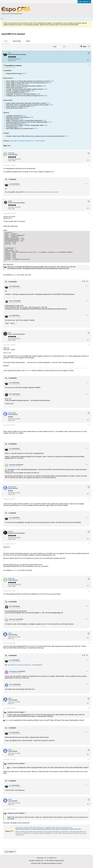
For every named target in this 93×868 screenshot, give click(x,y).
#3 (89, 213)
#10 (89, 708)
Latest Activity (17, 41)
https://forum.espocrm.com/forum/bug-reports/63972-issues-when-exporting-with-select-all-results (48, 829)
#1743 (24, 116)
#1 (89, 65)
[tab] (6, 41)
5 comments (13, 282)
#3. (87, 286)
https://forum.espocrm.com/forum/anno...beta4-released (41, 192)
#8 (89, 591)
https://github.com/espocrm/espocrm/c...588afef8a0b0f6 (25, 665)
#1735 (49, 83)
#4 (89, 345)
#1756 (25, 88)
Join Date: (11, 59)
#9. (87, 660)
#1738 (44, 120)
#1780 (51, 105)
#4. (87, 383)
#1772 (66, 136)
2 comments (13, 378)
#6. (87, 517)
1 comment (12, 179)
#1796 (27, 92)
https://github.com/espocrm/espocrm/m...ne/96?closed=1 (28, 141)
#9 (89, 643)
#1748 (45, 89)
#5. (87, 448)
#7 (89, 544)
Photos (28, 41)
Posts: (10, 60)
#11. (87, 785)
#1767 (50, 122)
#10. (87, 732)
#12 (89, 809)
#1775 (25, 73)
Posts (6, 41)
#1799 (38, 94)
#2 (89, 165)
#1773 (20, 127)
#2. (87, 184)
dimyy (14, 275)
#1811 (46, 96)
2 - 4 (84, 655)
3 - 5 (84, 281)
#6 (89, 499)
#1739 (31, 117)
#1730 (44, 86)
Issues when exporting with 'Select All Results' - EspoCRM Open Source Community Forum (44, 827)
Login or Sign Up (84, 2)
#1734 (27, 84)
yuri (7, 720)
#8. (87, 606)
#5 (89, 425)
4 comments (13, 655)
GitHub (29, 370)
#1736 (52, 81)
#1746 (46, 125)
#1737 (48, 103)
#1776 (35, 129)
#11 (89, 760)
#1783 (32, 91)
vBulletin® (46, 858)
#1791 (32, 106)
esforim (15, 570)
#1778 (24, 124)
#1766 (21, 119)
